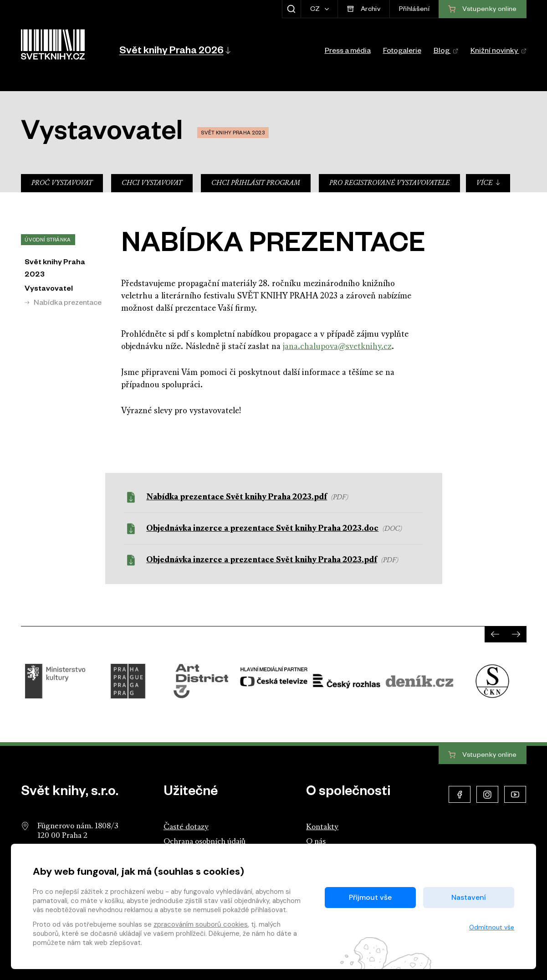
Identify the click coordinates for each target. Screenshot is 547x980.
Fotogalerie (402, 52)
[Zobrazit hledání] (291, 9)
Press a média (348, 52)
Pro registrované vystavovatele (389, 183)
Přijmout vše (370, 897)
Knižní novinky (498, 52)
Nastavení (469, 897)
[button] (174, 50)
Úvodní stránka (48, 241)
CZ (316, 10)
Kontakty (322, 827)
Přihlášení (414, 10)
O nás (316, 842)
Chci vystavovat (152, 183)
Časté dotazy (186, 827)
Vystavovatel (49, 290)
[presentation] (495, 634)
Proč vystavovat (62, 183)
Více (488, 183)
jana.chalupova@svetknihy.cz (337, 347)
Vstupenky (482, 755)
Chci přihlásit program (256, 183)
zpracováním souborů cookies (201, 924)
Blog (446, 52)
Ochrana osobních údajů (204, 842)
